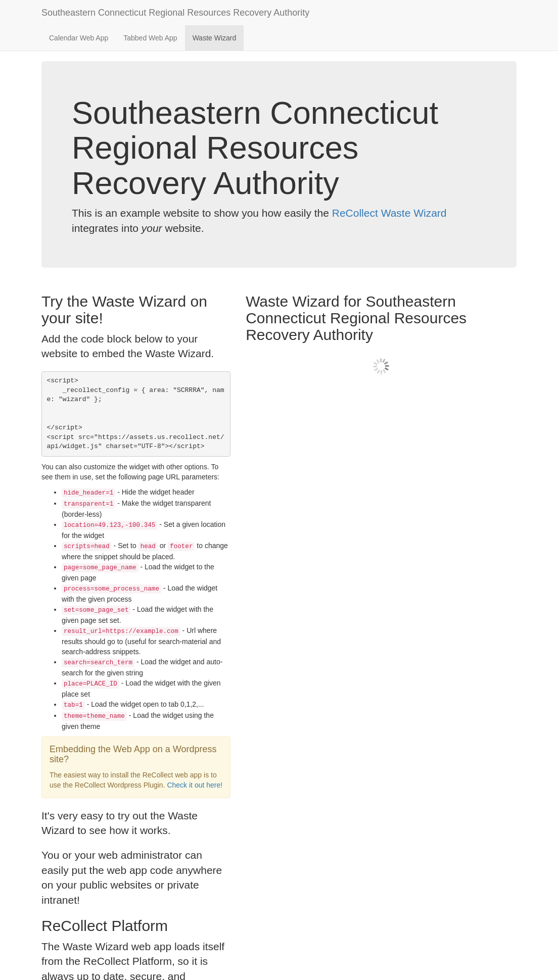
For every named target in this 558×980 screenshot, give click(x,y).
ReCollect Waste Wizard (389, 213)
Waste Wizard (215, 38)
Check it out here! (195, 785)
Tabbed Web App (150, 38)
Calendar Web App (79, 38)
